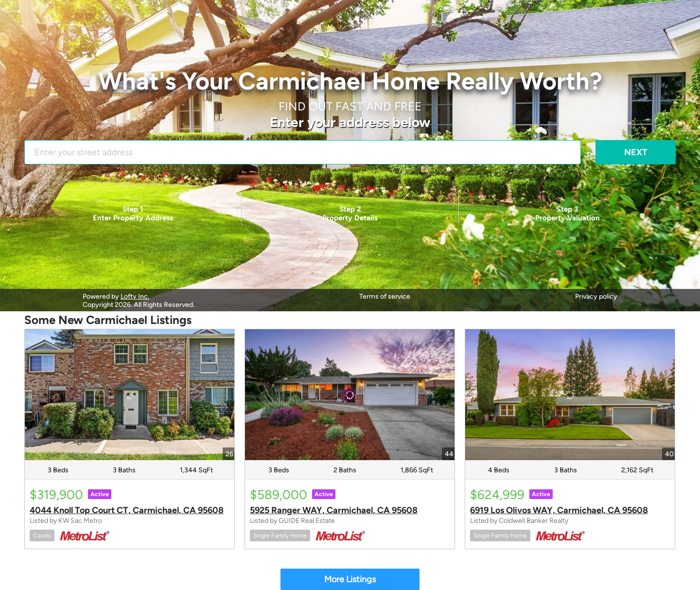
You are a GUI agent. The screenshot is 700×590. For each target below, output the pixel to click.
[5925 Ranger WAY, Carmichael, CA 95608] (350, 395)
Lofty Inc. (135, 296)
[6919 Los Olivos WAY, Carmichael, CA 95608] (570, 395)
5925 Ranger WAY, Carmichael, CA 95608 (334, 510)
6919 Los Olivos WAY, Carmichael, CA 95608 (559, 510)
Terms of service (385, 296)
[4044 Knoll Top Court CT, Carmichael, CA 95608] (130, 395)
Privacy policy (596, 296)
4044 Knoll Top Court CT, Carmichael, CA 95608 (127, 510)
